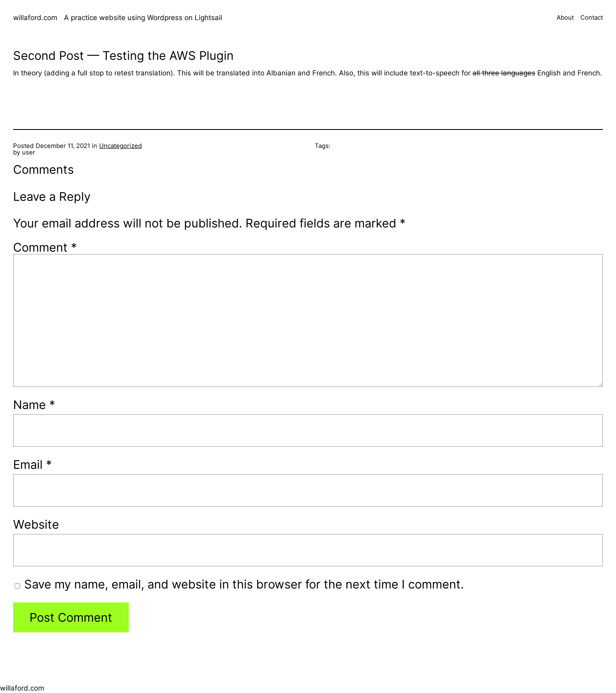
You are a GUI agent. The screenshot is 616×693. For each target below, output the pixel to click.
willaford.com (35, 18)
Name (34, 405)
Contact (592, 18)
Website (36, 524)
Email (33, 465)
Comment (45, 247)
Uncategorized (120, 146)
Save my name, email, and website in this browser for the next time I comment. (244, 584)
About (565, 18)
